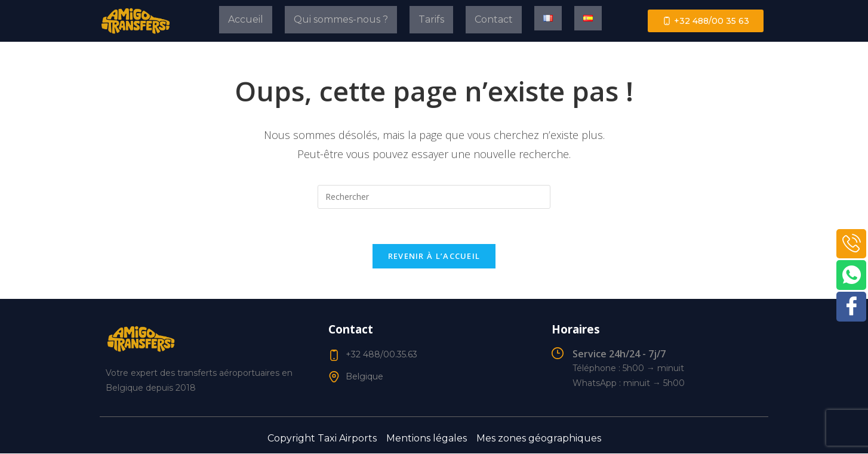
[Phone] (851, 244)
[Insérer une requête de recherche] (434, 197)
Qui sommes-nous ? (341, 19)
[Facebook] (851, 307)
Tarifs (431, 19)
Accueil (246, 19)
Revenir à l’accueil (434, 257)
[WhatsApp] (851, 276)
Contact (494, 19)
